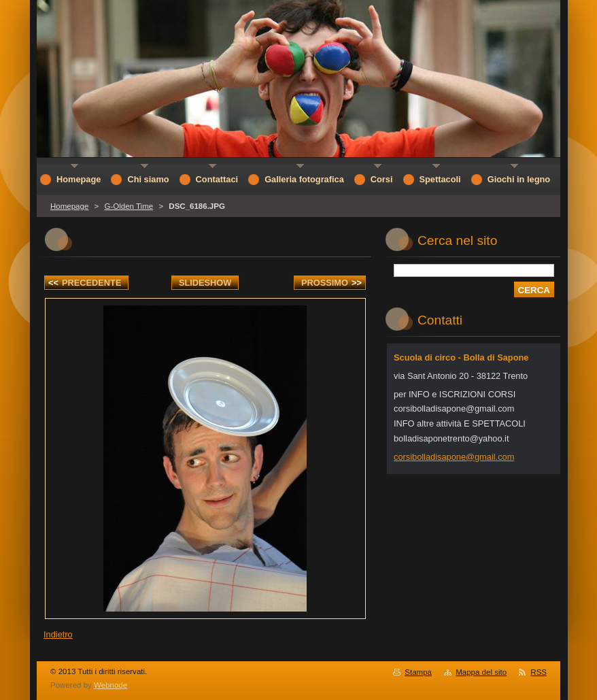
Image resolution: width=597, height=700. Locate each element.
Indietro (58, 634)
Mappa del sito (481, 672)
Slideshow (205, 283)
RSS (539, 672)
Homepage (69, 206)
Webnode (110, 685)
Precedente (85, 283)
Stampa (418, 672)
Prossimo (331, 283)
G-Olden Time (129, 206)
